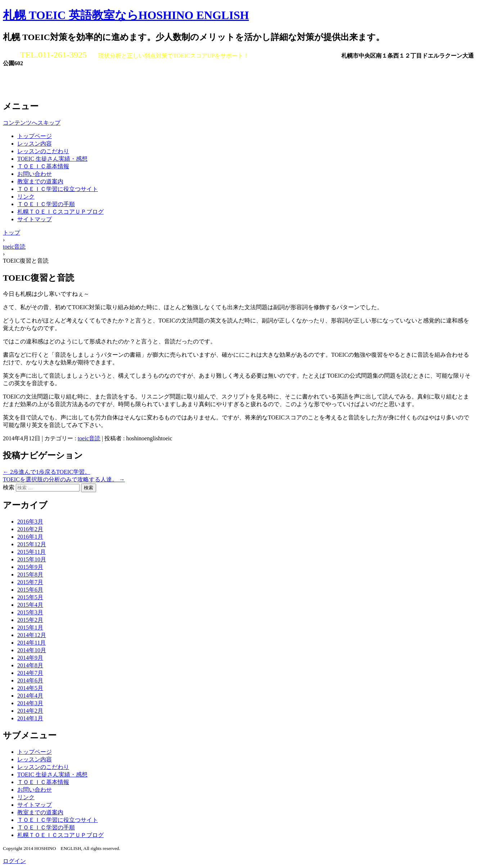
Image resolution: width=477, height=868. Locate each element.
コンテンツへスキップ (32, 123)
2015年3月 (30, 612)
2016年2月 (30, 529)
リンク (26, 197)
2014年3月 (30, 703)
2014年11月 (31, 643)
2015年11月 (31, 552)
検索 (9, 487)
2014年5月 (30, 688)
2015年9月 (30, 567)
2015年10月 (32, 559)
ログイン (14, 861)
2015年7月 (30, 582)
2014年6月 (30, 680)
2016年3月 (30, 522)
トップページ (35, 136)
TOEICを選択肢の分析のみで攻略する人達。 (64, 479)
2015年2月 (30, 620)
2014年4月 (30, 696)
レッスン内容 (35, 144)
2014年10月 (32, 650)
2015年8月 (30, 575)
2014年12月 (32, 635)
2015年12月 (32, 544)
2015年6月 (30, 590)
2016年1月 (30, 537)
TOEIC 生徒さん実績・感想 (52, 159)
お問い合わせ (35, 174)
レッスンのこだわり (43, 151)
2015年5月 (30, 597)
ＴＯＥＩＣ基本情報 (43, 166)
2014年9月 (30, 658)
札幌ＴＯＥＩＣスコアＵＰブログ (60, 212)
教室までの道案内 (40, 181)
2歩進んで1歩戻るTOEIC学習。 (47, 472)
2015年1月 (30, 627)
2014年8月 (30, 665)
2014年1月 (30, 718)
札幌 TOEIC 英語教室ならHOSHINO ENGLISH (126, 15)
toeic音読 (89, 438)
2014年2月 (30, 711)
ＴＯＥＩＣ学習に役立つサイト (58, 189)
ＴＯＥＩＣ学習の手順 (46, 204)
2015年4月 (30, 605)
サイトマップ (35, 219)
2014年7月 (30, 673)
